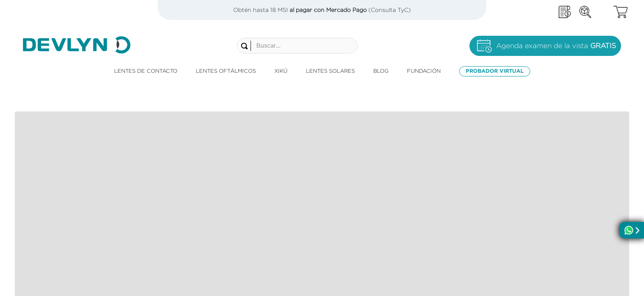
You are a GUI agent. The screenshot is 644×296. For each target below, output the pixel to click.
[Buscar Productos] (204, 40)
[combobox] (255, 40)
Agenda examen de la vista (556, 40)
